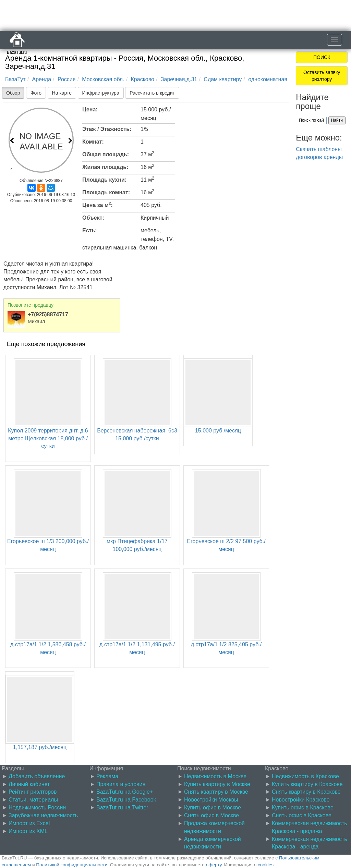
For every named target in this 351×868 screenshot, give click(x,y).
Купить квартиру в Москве (217, 784)
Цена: (90, 109)
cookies (266, 865)
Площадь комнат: (106, 192)
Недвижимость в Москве (215, 776)
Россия (66, 79)
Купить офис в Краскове (303, 808)
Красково (143, 79)
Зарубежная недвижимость (43, 815)
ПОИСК (322, 57)
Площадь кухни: (104, 180)
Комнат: (93, 142)
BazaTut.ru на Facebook (126, 800)
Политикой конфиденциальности (72, 865)
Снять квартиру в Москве (216, 792)
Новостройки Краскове (301, 800)
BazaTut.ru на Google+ (125, 792)
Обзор (13, 93)
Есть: (90, 230)
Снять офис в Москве (211, 815)
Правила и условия (121, 784)
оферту (214, 865)
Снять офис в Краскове (302, 815)
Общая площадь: (106, 154)
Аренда (42, 79)
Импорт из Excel (29, 823)
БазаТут (15, 79)
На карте (62, 93)
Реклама (107, 776)
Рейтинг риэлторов (33, 792)
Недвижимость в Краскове (305, 776)
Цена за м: (98, 205)
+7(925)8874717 (48, 314)
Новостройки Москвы (211, 800)
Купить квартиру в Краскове (307, 784)
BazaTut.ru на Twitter (122, 808)
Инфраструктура (101, 93)
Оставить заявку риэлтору (322, 76)
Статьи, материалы (33, 800)
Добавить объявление (37, 776)
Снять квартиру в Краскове (306, 792)
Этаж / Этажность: (107, 129)
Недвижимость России (37, 808)
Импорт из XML (28, 831)
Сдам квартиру (223, 79)
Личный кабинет (29, 784)
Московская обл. (103, 79)
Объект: (93, 218)
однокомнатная (268, 79)
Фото (36, 93)
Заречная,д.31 (179, 79)
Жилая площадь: (105, 167)
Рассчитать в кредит (152, 93)
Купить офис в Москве (213, 808)
